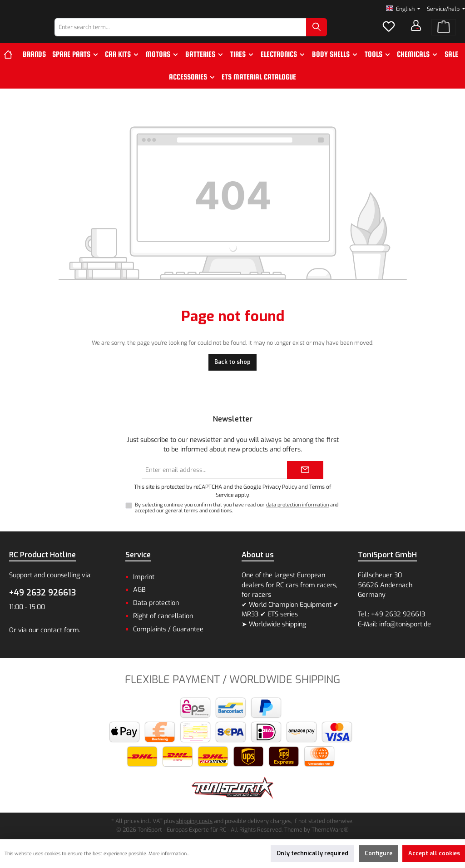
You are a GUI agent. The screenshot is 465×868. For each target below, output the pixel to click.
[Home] (12, 70)
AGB (139, 590)
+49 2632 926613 (42, 593)
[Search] (340, 35)
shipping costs (194, 821)
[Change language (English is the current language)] (403, 9)
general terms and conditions (199, 511)
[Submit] (305, 470)
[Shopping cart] (444, 35)
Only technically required (312, 853)
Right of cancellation (163, 616)
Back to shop (232, 378)
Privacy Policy (280, 487)
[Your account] (416, 34)
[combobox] (204, 35)
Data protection (156, 603)
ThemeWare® (330, 830)
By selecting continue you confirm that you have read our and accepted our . (237, 508)
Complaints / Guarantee (168, 629)
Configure (378, 853)
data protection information (297, 505)
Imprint (144, 577)
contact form (60, 630)
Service (138, 555)
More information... (169, 854)
